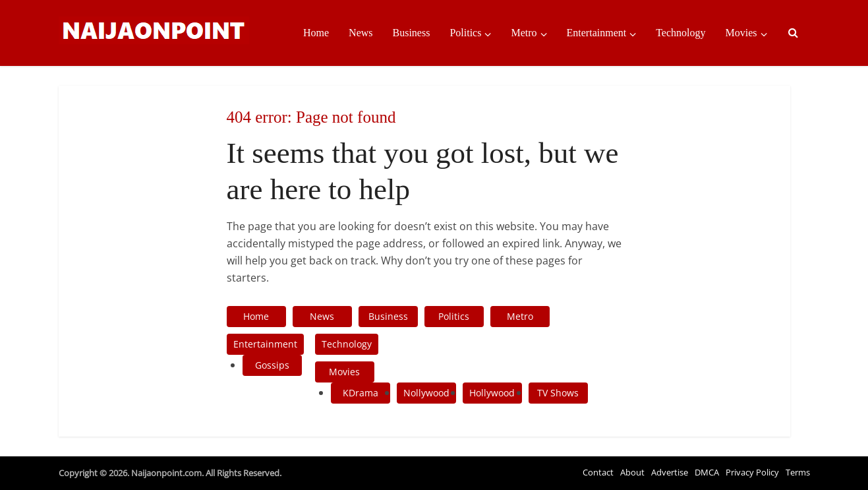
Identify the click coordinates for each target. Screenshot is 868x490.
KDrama (361, 393)
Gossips (272, 365)
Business (412, 33)
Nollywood (426, 393)
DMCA (707, 472)
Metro (524, 33)
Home (316, 33)
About (632, 472)
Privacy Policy (752, 472)
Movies (741, 33)
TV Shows (558, 393)
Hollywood (492, 393)
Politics (465, 33)
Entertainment (597, 33)
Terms (798, 472)
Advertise (670, 472)
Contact (598, 472)
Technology (680, 33)
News (361, 33)
